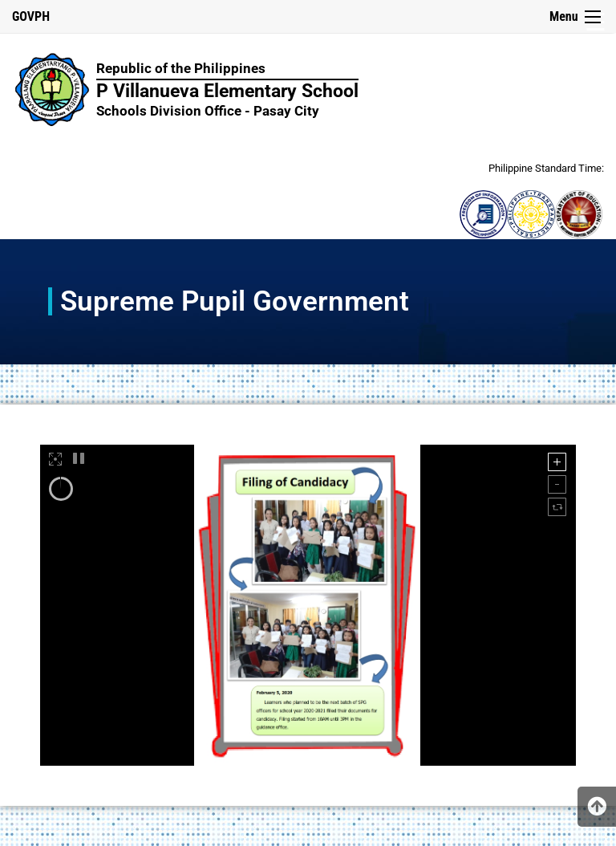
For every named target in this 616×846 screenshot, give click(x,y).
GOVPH (31, 16)
